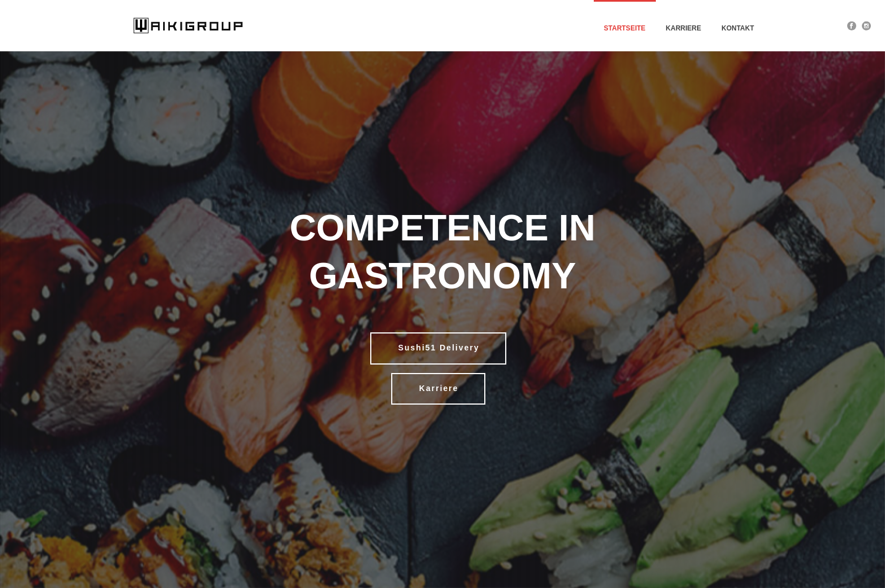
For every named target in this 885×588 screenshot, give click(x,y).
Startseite (625, 28)
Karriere (684, 28)
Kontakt (738, 28)
